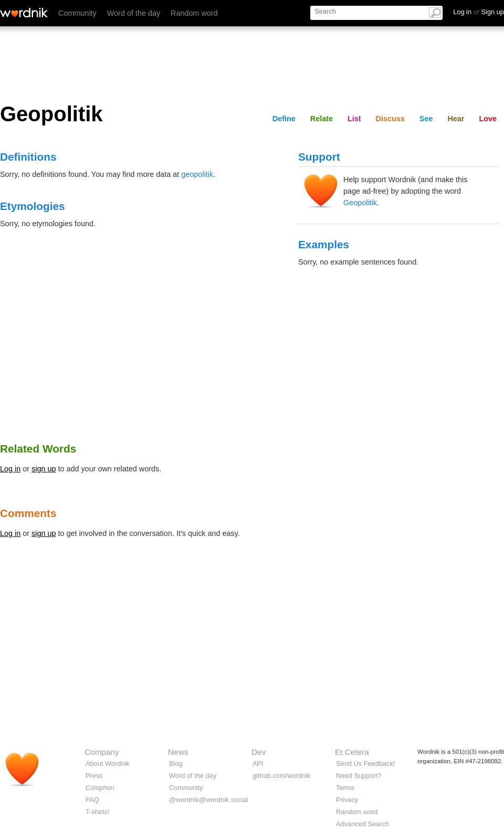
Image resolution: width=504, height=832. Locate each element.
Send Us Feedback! (365, 763)
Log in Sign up (479, 12)
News (178, 752)
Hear (456, 119)
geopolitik (197, 174)
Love (488, 119)
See (426, 119)
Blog (176, 763)
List (354, 119)
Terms (345, 788)
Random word (194, 13)
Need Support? (359, 776)
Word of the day (134, 13)
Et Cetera (352, 752)
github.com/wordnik (281, 776)
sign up (44, 469)
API (258, 763)
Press (94, 776)
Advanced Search (363, 824)
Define (284, 119)
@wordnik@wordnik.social (208, 800)
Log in (10, 469)
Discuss (390, 119)
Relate (322, 119)
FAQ (92, 800)
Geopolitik (360, 203)
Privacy (347, 800)
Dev (259, 752)
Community (77, 13)
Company (102, 752)
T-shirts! (98, 812)
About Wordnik (108, 763)
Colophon (100, 788)
